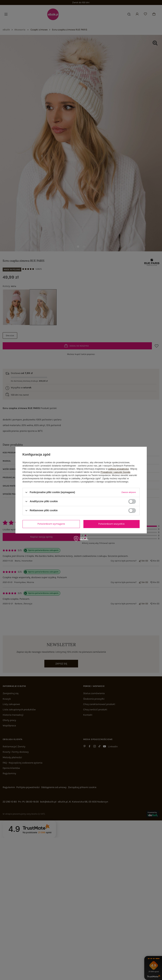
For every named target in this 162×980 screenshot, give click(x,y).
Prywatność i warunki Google (116, 472)
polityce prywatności (119, 469)
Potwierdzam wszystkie (111, 524)
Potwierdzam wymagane (51, 524)
